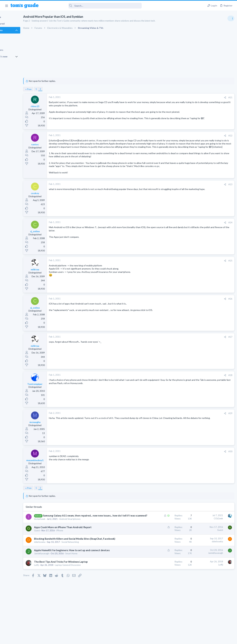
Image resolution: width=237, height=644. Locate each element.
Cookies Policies (106, 639)
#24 (177, 236)
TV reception (202, 185)
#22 (177, 137)
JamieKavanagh (56, 578)
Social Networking (85, 563)
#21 (177, 97)
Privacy (127, 639)
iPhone (74, 548)
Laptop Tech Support (200, 232)
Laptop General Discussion (82, 589)
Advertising (83, 639)
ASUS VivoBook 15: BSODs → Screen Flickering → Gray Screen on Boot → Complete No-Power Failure (211, 220)
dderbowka (54, 563)
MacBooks (195, 286)
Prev (44, 89)
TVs (192, 194)
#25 (177, 274)
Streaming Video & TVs (201, 210)
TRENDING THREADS (195, 178)
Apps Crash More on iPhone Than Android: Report (77, 544)
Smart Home (86, 578)
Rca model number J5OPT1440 (211, 201)
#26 (177, 313)
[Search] (92, 6)
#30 (177, 465)
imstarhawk (54, 536)
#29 (177, 427)
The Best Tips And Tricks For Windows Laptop (76, 586)
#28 (177, 389)
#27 (177, 351)
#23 (177, 198)
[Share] (172, 98)
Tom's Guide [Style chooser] (210, 617)
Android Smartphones (85, 536)
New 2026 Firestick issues (209, 258)
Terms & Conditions (150, 639)
